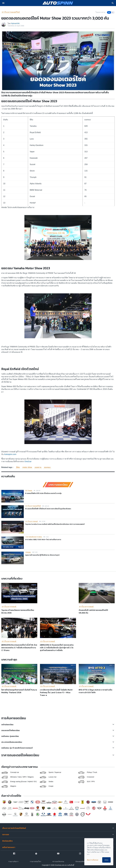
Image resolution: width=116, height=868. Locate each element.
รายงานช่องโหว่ (35, 861)
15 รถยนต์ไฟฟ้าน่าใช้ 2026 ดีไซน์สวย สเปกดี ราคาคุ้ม (43, 493)
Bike (18, 467)
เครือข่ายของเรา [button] (9, 847)
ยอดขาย (38, 467)
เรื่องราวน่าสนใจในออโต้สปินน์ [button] (14, 828)
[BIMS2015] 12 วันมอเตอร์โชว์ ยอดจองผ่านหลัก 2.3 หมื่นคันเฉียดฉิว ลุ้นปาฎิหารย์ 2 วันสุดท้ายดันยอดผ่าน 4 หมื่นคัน (57, 648)
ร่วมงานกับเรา (13, 861)
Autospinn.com (10, 454)
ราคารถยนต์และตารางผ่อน (34, 537)
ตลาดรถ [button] (6, 834)
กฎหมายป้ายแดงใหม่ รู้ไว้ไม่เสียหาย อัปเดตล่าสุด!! (42, 555)
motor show (27, 467)
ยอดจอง (47, 467)
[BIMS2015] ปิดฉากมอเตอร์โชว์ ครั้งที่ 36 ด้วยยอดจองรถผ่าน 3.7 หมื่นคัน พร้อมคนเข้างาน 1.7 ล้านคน (19, 648)
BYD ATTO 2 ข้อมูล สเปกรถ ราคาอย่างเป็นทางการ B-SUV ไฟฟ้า (96, 691)
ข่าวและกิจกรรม (58, 861)
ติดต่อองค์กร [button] (7, 841)
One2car (28, 461)
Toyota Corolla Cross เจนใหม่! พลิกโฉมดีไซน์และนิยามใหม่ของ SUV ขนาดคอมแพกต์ (55, 524)
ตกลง (106, 860)
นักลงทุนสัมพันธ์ (81, 861)
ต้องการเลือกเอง (93, 860)
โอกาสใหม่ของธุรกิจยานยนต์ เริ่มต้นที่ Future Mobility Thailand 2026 (19, 691)
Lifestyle (28, 552)
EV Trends (29, 491)
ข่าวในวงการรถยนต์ (32, 521)
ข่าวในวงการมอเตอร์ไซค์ (11, 12)
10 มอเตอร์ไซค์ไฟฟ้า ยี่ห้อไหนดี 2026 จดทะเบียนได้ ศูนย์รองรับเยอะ (48, 509)
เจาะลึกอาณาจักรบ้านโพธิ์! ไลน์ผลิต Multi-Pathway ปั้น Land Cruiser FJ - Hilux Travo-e (56, 692)
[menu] (3, 3)
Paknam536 (15, 23)
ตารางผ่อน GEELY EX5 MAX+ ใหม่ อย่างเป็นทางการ (43, 540)
